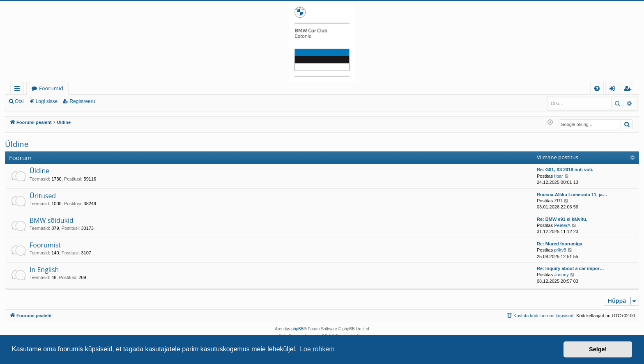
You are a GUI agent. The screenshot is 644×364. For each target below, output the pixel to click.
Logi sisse (47, 101)
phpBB (297, 329)
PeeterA (562, 225)
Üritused (43, 196)
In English (44, 270)
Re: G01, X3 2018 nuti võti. (565, 169)
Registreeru (82, 101)
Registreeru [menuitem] (629, 90)
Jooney (561, 275)
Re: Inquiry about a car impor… (570, 268)
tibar (558, 176)
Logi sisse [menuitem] (614, 90)
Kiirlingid (19, 90)
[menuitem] (597, 88)
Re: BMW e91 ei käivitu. (562, 219)
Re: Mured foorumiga (560, 244)
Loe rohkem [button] (317, 349)
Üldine (17, 144)
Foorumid (51, 88)
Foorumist (45, 245)
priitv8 (560, 250)
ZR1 (558, 201)
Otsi (19, 101)
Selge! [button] (598, 349)
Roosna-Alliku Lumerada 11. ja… (572, 195)
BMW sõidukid (52, 220)
